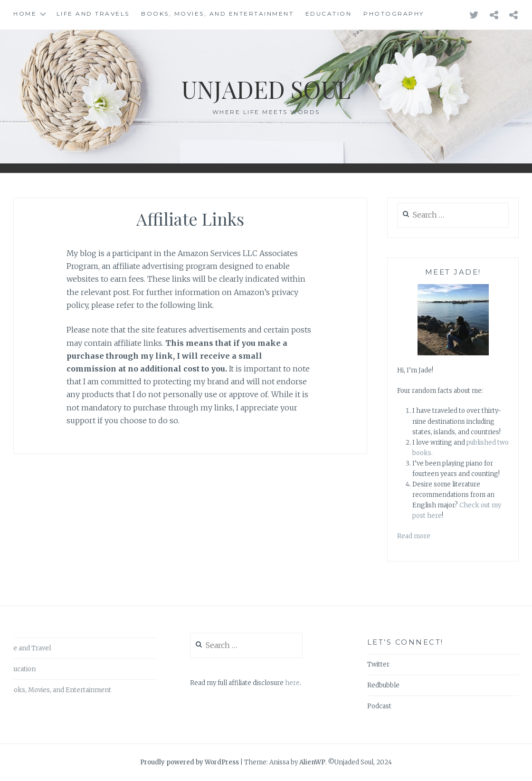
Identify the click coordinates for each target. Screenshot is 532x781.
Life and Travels (93, 14)
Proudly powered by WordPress (190, 762)
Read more (414, 536)
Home (25, 14)
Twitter (378, 664)
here (292, 683)
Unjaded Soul (266, 89)
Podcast (379, 706)
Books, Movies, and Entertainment (217, 14)
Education (329, 14)
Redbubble (383, 685)
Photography (394, 14)
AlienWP (312, 762)
